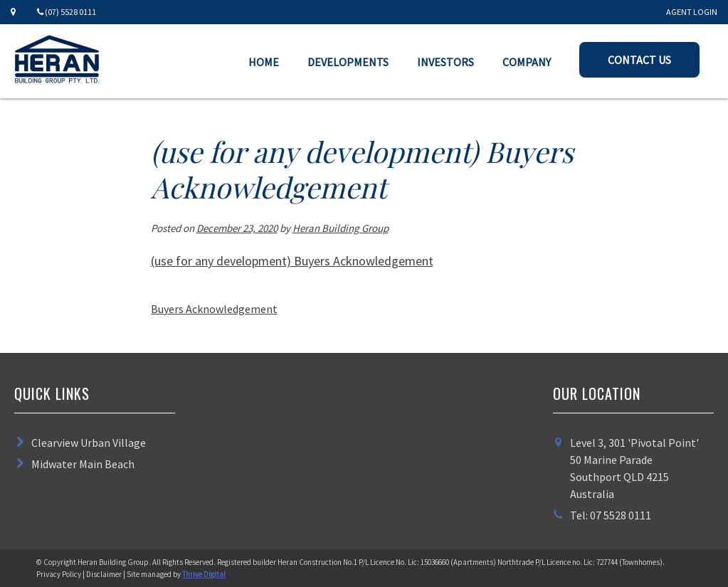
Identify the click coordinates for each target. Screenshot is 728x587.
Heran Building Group (341, 228)
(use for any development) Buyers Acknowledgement (292, 261)
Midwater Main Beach (83, 464)
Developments (348, 62)
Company (527, 62)
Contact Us (639, 60)
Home (264, 62)
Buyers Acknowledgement (214, 309)
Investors (445, 62)
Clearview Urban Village (89, 443)
